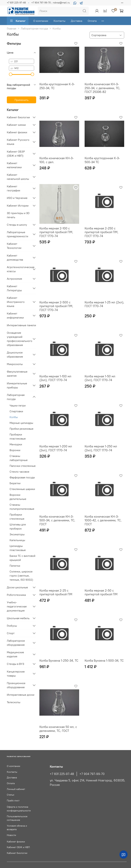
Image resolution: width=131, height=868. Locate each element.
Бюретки (15, 483)
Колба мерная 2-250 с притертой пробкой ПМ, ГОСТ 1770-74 (101, 232)
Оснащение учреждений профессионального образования (19, 339)
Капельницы (17, 540)
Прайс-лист (13, 801)
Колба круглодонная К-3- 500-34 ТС (102, 160)
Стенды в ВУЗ (16, 664)
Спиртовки (16, 411)
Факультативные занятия (17, 374)
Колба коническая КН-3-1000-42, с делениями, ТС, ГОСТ (103, 520)
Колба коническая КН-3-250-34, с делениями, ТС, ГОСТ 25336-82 (102, 88)
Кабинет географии (13, 188)
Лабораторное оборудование (16, 643)
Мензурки (16, 444)
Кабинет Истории (18, 206)
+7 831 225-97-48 (16, 3)
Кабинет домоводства (15, 258)
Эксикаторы (17, 534)
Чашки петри (18, 405)
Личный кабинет (16, 789)
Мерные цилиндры (21, 423)
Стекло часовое (19, 472)
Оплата (92, 21)
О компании (41, 21)
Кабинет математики (14, 165)
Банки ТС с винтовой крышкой (22, 558)
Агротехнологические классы (19, 269)
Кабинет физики (17, 132)
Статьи (10, 795)
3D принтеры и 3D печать (18, 215)
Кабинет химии (16, 125)
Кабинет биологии (18, 117)
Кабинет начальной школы (18, 177)
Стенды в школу (17, 225)
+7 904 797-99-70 (92, 774)
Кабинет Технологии (14, 246)
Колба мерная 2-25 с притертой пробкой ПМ (56, 592)
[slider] (11, 74)
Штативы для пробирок (18, 526)
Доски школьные (17, 587)
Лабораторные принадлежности (17, 234)
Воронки (15, 450)
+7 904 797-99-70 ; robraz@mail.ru (51, 3)
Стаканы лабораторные (19, 458)
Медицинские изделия (15, 654)
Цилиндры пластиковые (18, 548)
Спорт (11, 633)
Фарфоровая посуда (22, 477)
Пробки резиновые (21, 429)
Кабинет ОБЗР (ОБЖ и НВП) (16, 154)
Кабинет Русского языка (18, 142)
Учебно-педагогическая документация (17, 606)
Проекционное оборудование (16, 685)
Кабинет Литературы (14, 288)
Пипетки (15, 566)
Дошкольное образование (15, 354)
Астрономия (14, 279)
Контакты (59, 21)
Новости (11, 835)
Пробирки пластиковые (18, 436)
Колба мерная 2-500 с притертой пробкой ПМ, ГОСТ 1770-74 (56, 306)
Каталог (18, 21)
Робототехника (16, 595)
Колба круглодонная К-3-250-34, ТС (57, 86)
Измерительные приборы (17, 385)
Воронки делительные (18, 497)
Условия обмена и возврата (17, 828)
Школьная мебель (18, 618)
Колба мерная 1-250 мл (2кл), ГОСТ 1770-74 (101, 448)
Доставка (77, 21)
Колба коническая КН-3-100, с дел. (57, 160)
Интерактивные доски (21, 695)
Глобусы (12, 626)
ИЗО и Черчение (17, 198)
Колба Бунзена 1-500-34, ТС (104, 661)
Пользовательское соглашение (17, 818)
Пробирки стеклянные (17, 517)
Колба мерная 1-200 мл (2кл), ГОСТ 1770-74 (56, 448)
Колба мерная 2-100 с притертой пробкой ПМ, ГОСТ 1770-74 (56, 232)
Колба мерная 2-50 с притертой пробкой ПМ (101, 592)
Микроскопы (15, 364)
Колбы (14, 417)
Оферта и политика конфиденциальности (19, 809)
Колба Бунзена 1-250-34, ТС (59, 661)
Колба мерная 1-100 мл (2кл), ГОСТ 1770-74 (55, 378)
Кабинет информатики (15, 315)
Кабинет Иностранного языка (16, 302)
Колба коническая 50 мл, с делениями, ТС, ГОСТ (58, 729)
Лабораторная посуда (34, 28)
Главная (12, 28)
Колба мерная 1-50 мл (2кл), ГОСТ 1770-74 (100, 378)
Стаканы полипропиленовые (22, 507)
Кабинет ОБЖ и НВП (18, 847)
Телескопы (14, 702)
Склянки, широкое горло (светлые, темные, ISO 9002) (21, 576)
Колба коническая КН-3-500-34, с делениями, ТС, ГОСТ (57, 520)
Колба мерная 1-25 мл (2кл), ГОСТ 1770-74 (104, 304)
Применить (21, 100)
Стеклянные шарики (22, 489)
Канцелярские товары (16, 674)
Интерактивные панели (21, 325)
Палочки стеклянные (23, 466)
